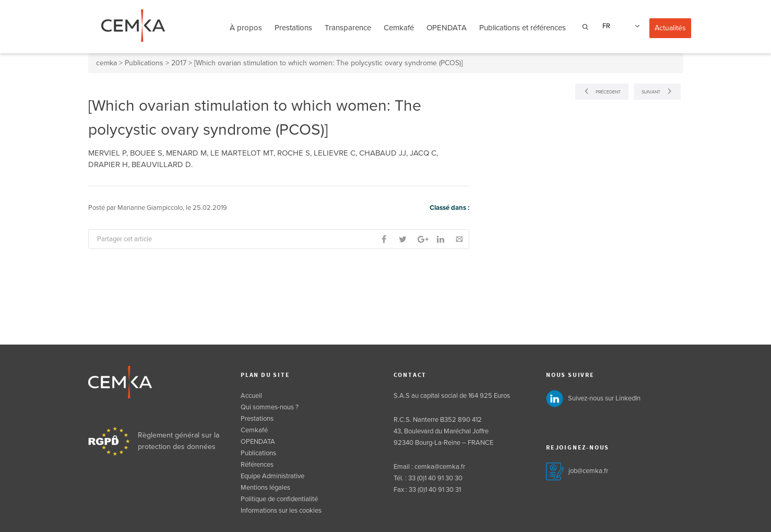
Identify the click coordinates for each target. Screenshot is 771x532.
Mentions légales (265, 488)
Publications (258, 453)
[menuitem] (619, 26)
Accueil (251, 396)
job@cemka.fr (588, 471)
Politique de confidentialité (279, 499)
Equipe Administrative (272, 476)
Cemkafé (399, 28)
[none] (619, 26)
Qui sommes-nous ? (270, 407)
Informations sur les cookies (281, 511)
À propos (246, 28)
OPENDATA (447, 28)
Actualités (670, 28)
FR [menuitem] (606, 26)
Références (257, 465)
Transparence (348, 28)
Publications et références (523, 28)
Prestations (293, 28)
